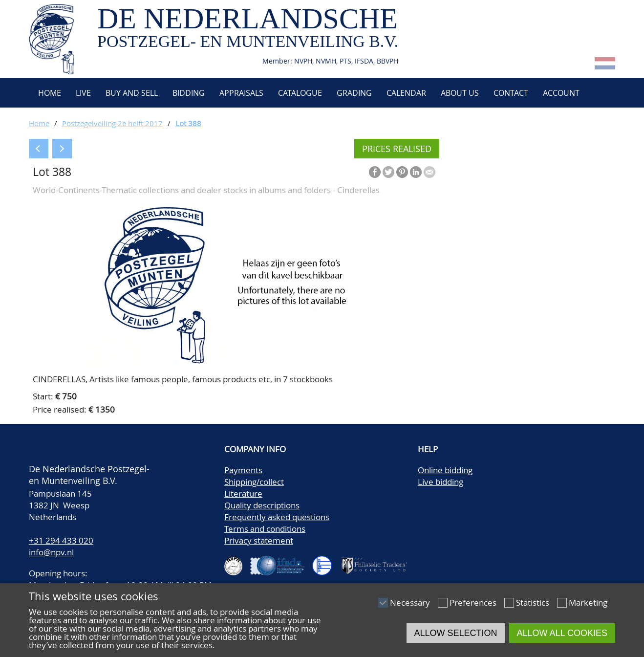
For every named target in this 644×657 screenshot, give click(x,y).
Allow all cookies (562, 633)
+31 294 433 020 (61, 540)
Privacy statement (259, 540)
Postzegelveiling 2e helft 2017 (112, 123)
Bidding (189, 93)
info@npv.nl (51, 552)
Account (561, 93)
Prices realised (397, 149)
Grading (354, 93)
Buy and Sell (132, 93)
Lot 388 (188, 123)
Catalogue (300, 93)
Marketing (588, 602)
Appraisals (241, 93)
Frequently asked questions (277, 517)
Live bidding (440, 482)
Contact (511, 93)
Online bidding (445, 470)
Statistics (533, 602)
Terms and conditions (265, 529)
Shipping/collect (254, 482)
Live (83, 93)
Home (49, 93)
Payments (243, 470)
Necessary (410, 602)
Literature (243, 493)
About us (460, 93)
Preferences (473, 602)
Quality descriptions (262, 505)
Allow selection (456, 633)
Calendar (406, 93)
